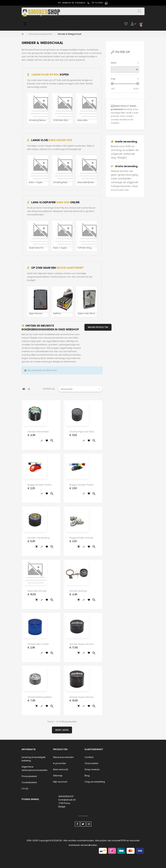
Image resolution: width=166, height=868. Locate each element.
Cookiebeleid (29, 782)
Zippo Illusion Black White (36, 314)
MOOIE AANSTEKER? (70, 268)
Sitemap (58, 776)
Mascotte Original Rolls (84, 120)
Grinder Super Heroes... (82, 644)
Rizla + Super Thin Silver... (35, 183)
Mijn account (60, 782)
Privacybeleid (29, 776)
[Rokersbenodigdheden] (41, 34)
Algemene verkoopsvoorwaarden (35, 768)
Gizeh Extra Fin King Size (36, 248)
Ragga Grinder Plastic (81, 485)
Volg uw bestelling (95, 782)
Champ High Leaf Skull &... (82, 432)
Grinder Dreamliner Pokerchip (38, 432)
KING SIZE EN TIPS (60, 140)
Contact (89, 757)
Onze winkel (91, 763)
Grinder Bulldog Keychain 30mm (78, 591)
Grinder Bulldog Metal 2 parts (40, 697)
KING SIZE (63, 202)
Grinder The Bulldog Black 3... (38, 538)
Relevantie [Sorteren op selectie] (82, 389)
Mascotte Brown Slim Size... (86, 183)
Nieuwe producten (63, 757)
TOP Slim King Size (84, 248)
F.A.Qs (25, 789)
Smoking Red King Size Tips (60, 183)
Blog (87, 776)
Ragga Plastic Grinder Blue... (81, 538)
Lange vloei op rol (45, 75)
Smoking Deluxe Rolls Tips (37, 120)
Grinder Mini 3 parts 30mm (38, 644)
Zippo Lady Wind (86, 313)
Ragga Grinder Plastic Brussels (40, 485)
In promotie (60, 763)
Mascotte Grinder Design (37, 591)
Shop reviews (92, 769)
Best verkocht (61, 769)
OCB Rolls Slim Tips (61, 120)
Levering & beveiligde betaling (34, 759)
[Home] (23, 34)
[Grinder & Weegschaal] (69, 34)
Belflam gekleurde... (59, 314)
